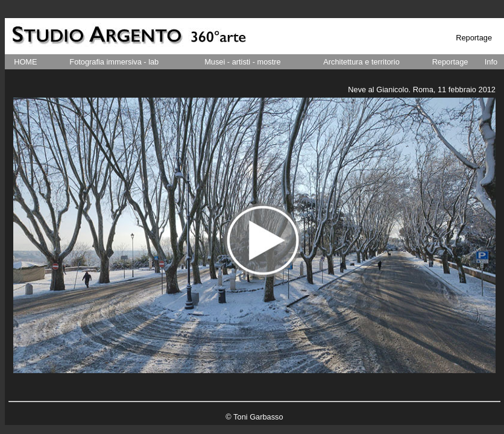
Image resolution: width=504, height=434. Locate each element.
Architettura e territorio (361, 62)
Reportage (450, 62)
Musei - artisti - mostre (243, 62)
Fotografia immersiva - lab (114, 62)
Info (491, 62)
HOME (25, 62)
